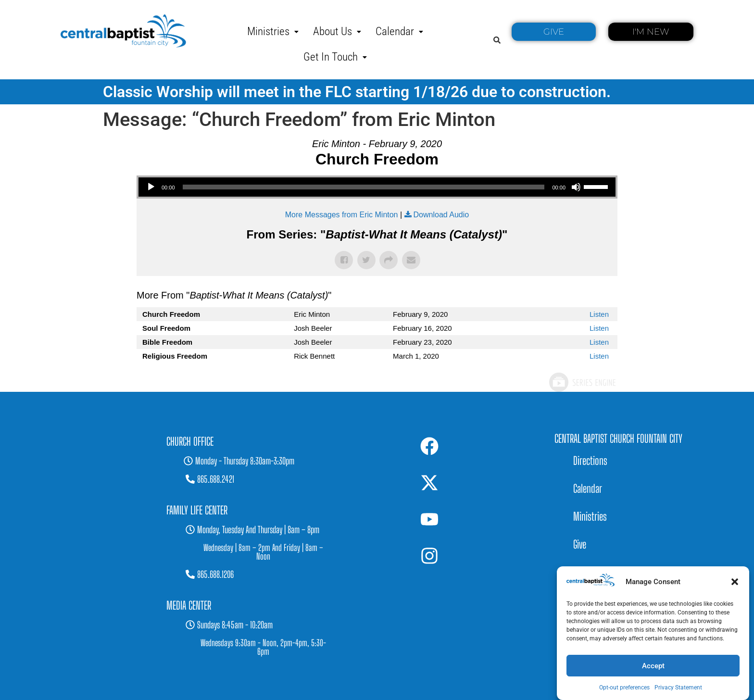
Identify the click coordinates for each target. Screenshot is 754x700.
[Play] (151, 187)
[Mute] (576, 187)
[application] (377, 187)
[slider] (364, 187)
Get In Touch (335, 57)
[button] (735, 582)
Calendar (399, 31)
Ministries (273, 31)
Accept (653, 666)
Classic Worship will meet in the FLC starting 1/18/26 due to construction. (357, 92)
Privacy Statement (678, 687)
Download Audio (441, 215)
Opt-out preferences (624, 687)
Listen (599, 314)
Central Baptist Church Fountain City (618, 438)
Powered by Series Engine (582, 382)
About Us (337, 31)
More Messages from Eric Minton (342, 215)
